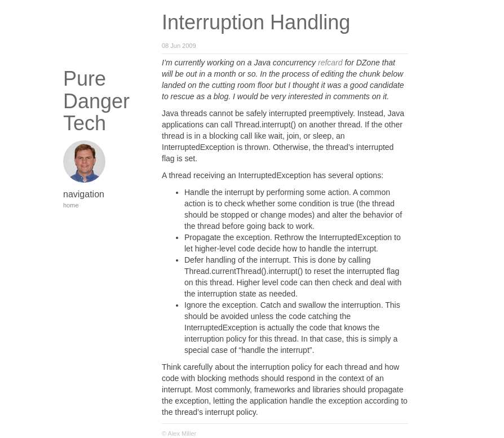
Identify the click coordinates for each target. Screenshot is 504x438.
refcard (330, 63)
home (71, 205)
